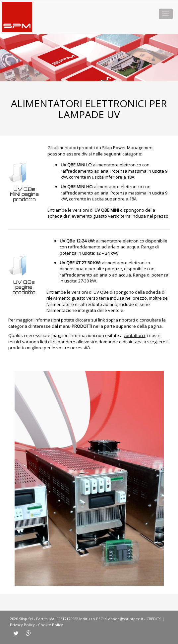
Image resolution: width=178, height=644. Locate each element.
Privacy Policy (22, 625)
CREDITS (154, 619)
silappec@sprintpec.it (124, 619)
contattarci (134, 335)
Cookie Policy (51, 625)
